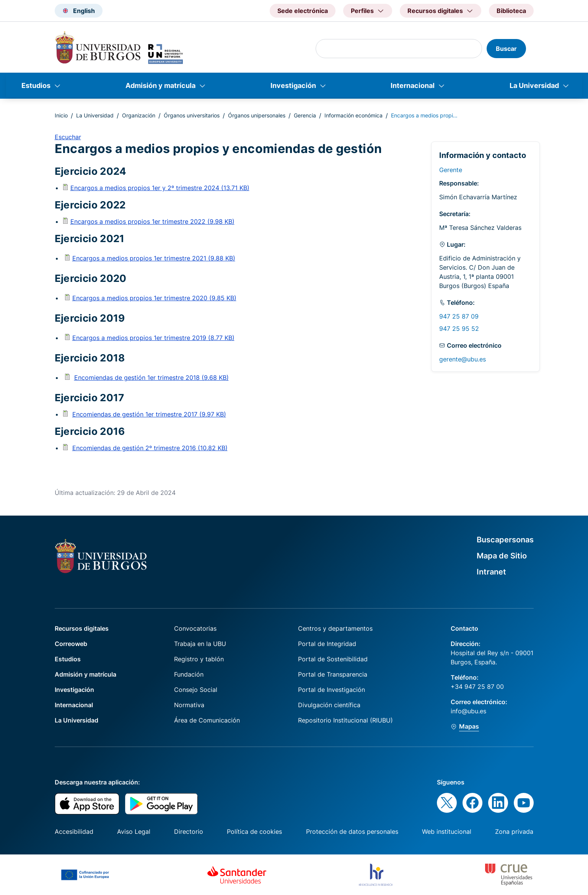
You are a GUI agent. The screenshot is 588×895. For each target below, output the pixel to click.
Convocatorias (195, 628)
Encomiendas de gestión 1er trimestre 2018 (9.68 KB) (151, 378)
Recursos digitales (82, 628)
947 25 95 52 (459, 329)
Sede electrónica (303, 11)
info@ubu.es (468, 711)
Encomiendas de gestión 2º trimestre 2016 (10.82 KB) (150, 448)
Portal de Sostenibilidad (333, 659)
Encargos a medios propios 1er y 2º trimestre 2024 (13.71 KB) (160, 188)
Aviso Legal (134, 832)
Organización (139, 115)
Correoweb (71, 644)
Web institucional (447, 832)
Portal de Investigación (331, 690)
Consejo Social (196, 690)
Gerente (451, 170)
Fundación (189, 674)
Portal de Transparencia (333, 674)
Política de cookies (254, 832)
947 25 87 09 (459, 316)
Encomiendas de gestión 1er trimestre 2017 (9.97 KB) (149, 414)
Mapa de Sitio (502, 556)
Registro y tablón (199, 659)
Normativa (189, 705)
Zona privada (514, 832)
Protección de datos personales (352, 832)
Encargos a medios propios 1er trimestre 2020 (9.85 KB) (154, 298)
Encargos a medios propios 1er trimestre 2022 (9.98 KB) (152, 221)
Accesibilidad (74, 832)
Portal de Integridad (327, 644)
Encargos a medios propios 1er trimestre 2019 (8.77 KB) (153, 338)
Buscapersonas (505, 540)
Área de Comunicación (207, 720)
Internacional (413, 85)
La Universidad (534, 85)
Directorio (189, 832)
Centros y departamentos (335, 628)
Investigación (293, 85)
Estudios (36, 85)
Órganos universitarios (192, 115)
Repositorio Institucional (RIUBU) (345, 720)
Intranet (491, 572)
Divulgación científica (329, 705)
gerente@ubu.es (463, 359)
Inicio (61, 115)
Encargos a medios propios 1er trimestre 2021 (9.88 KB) (154, 258)
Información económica (353, 115)
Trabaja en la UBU (200, 644)
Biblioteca (511, 11)
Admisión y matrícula (160, 85)
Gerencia (305, 115)
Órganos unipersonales (257, 115)
